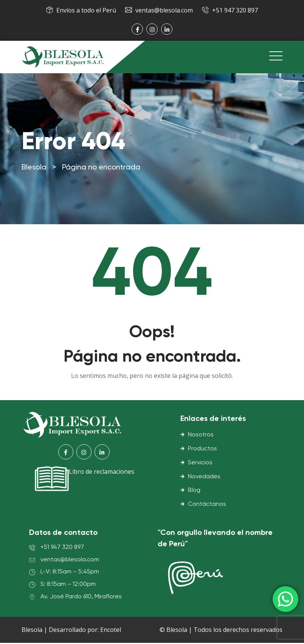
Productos (202, 450)
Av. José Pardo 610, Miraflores (81, 598)
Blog (194, 491)
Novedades (204, 478)
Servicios (200, 464)
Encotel (111, 631)
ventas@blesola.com (164, 10)
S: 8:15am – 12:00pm (68, 585)
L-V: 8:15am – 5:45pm (70, 573)
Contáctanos (207, 505)
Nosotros (201, 436)
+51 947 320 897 (235, 10)
